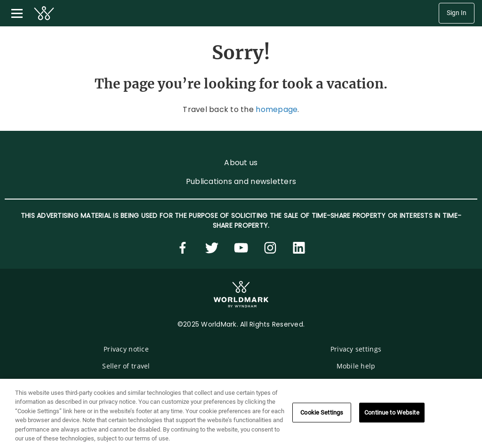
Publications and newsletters (241, 181)
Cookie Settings (322, 412)
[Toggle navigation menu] (17, 13)
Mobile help (356, 366)
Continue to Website (392, 412)
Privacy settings (356, 349)
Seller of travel (126, 366)
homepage (277, 109)
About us (241, 163)
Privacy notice (126, 349)
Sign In (457, 13)
